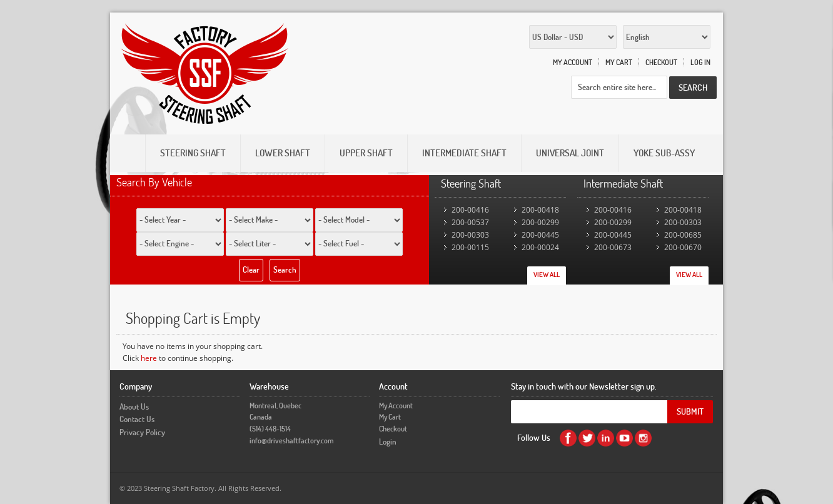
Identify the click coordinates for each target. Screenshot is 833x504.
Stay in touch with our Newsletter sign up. (584, 386)
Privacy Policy (142, 432)
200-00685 (683, 235)
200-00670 (683, 247)
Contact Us (137, 419)
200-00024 (540, 247)
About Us (134, 406)
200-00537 (470, 222)
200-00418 (540, 210)
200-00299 (540, 222)
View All (547, 275)
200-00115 (470, 247)
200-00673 (613, 247)
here (149, 358)
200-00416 (470, 210)
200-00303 (470, 235)
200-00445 (540, 235)
